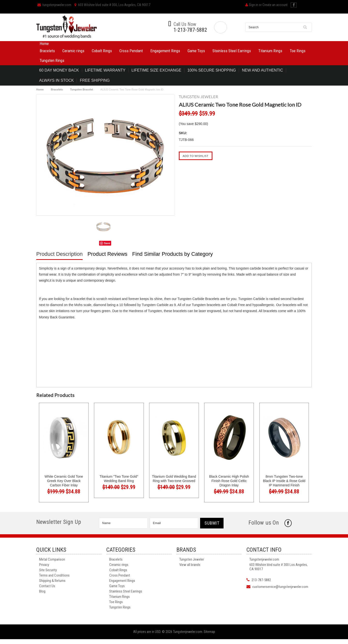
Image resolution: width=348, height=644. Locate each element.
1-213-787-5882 (190, 30)
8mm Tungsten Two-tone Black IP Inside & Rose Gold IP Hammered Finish (284, 481)
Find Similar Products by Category (173, 254)
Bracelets (47, 51)
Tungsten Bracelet (82, 89)
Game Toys (196, 51)
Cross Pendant (131, 51)
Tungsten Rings (52, 60)
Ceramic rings (73, 51)
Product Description (59, 254)
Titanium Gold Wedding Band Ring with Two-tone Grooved (174, 479)
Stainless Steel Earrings (232, 51)
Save (107, 243)
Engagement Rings (165, 51)
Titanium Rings (270, 51)
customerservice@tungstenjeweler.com (280, 587)
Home (44, 44)
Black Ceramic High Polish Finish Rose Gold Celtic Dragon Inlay (229, 481)
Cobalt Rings (102, 51)
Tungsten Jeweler (192, 559)
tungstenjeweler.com (54, 5)
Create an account (275, 5)
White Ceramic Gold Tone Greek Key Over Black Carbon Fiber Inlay (64, 481)
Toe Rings (298, 51)
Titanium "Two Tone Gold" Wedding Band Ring (119, 479)
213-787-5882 (261, 580)
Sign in (254, 5)
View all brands (190, 565)
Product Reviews (107, 254)
